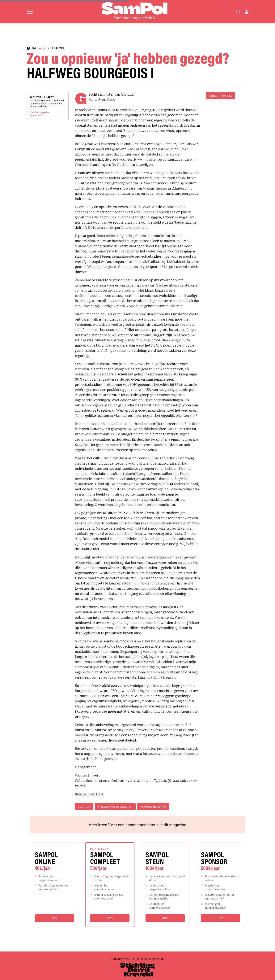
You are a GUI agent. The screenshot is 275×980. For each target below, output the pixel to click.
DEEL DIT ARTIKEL (221, 96)
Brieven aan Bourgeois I (115, 807)
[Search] (238, 12)
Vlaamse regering (153, 807)
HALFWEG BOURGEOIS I (46, 48)
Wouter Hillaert (42, 97)
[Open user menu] (247, 12)
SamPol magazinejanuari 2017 (40, 114)
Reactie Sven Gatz (89, 794)
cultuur (84, 807)
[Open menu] (30, 12)
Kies (54, 918)
